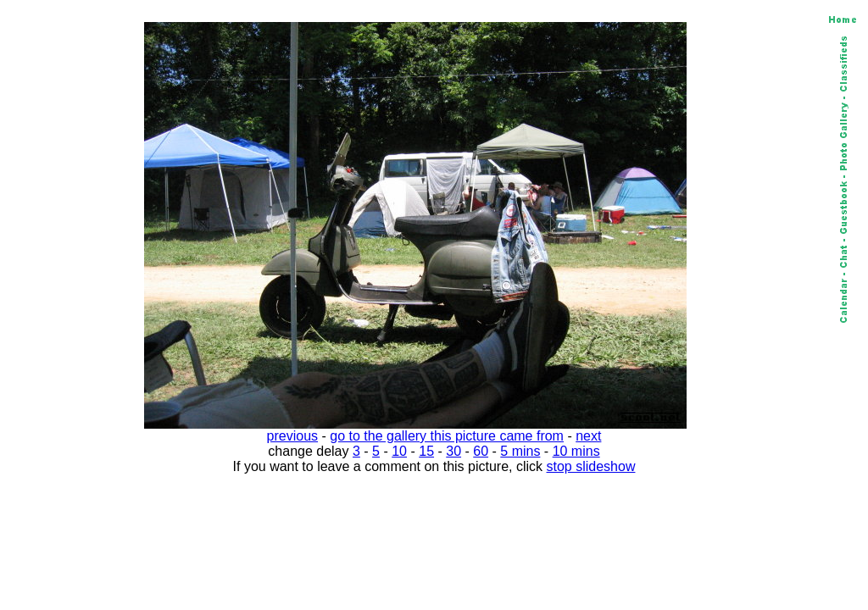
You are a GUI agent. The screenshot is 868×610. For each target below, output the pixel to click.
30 (453, 451)
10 (399, 451)
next (588, 436)
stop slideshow (591, 466)
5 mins (520, 451)
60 (481, 451)
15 (426, 451)
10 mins (576, 451)
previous (292, 436)
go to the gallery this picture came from (447, 436)
